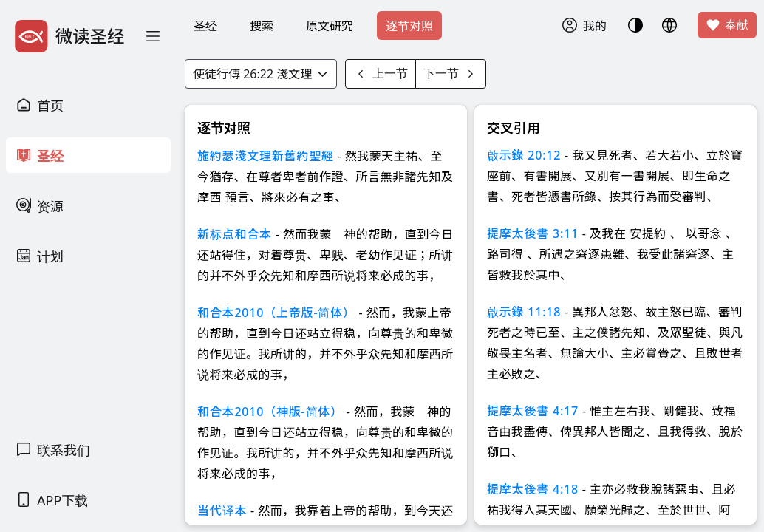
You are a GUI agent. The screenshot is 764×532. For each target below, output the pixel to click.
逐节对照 (409, 26)
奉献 (727, 25)
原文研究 (330, 26)
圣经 (205, 26)
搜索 (262, 26)
